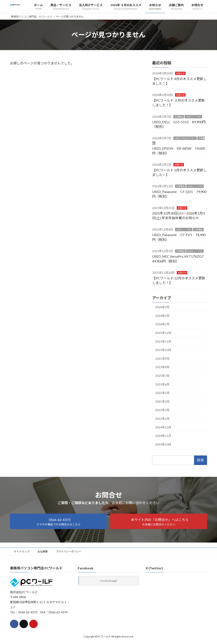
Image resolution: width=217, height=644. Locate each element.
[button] (58, 521)
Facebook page (109, 581)
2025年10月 (163, 350)
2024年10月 (163, 444)
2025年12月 (163, 333)
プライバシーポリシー (69, 552)
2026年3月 (162, 307)
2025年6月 (162, 384)
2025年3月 (162, 410)
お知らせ (180, 73)
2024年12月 (163, 427)
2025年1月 (162, 419)
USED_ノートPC (193, 116)
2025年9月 (162, 358)
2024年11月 (163, 436)
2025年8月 (162, 367)
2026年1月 (162, 324)
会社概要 (43, 552)
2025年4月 (162, 401)
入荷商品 (179, 116)
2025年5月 (162, 393)
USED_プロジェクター (185, 138)
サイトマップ (22, 552)
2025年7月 (162, 376)
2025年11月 (163, 341)
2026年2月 (162, 315)
